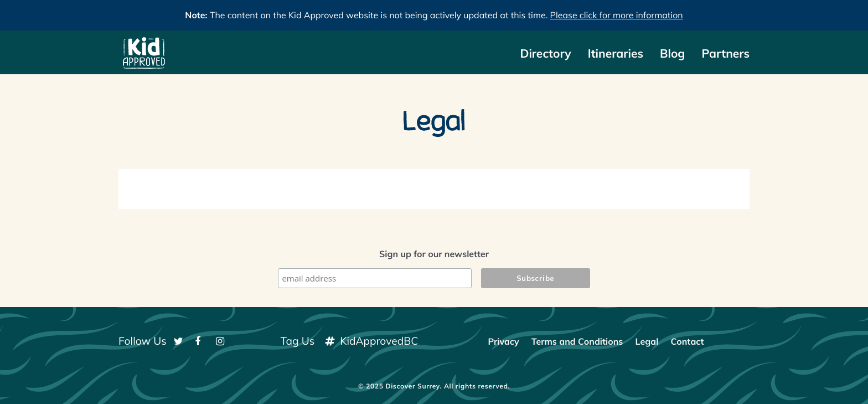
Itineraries (616, 54)
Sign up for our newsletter (434, 254)
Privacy (503, 341)
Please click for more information (617, 15)
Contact (687, 341)
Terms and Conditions (577, 341)
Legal (647, 341)
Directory (545, 54)
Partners (725, 54)
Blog (672, 54)
